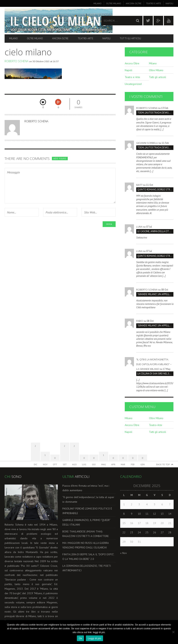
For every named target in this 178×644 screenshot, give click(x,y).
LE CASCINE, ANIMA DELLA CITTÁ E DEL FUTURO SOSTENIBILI (155, 231)
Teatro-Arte (85, 38)
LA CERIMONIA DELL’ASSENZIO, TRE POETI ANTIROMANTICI (87, 568)
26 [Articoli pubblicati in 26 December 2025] (155, 532)
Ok (80, 638)
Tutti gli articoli (130, 38)
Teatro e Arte (153, 3)
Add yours (60, 159)
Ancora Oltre (134, 3)
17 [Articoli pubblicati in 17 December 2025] (139, 523)
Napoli (169, 3)
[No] (173, 632)
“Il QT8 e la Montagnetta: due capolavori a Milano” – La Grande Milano (154, 364)
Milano (97, 3)
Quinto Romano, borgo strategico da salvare (155, 190)
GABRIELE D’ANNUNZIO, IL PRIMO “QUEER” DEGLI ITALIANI (86, 522)
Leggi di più (94, 638)
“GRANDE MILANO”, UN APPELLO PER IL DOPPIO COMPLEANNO (155, 294)
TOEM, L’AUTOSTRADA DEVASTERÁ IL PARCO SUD (155, 113)
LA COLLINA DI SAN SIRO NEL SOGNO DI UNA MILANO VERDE (155, 374)
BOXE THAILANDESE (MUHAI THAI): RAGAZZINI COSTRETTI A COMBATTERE (86, 534)
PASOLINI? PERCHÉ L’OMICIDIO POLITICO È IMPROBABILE (87, 511)
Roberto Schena (17, 61)
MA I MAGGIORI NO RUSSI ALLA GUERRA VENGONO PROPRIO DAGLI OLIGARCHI (85, 545)
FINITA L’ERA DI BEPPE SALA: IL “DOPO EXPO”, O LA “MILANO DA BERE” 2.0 (88, 557)
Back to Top (163, 464)
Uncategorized (133, 84)
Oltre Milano (114, 3)
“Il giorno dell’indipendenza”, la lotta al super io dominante (88, 499)
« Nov (123, 553)
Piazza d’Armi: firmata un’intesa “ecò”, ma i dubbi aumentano (86, 488)
